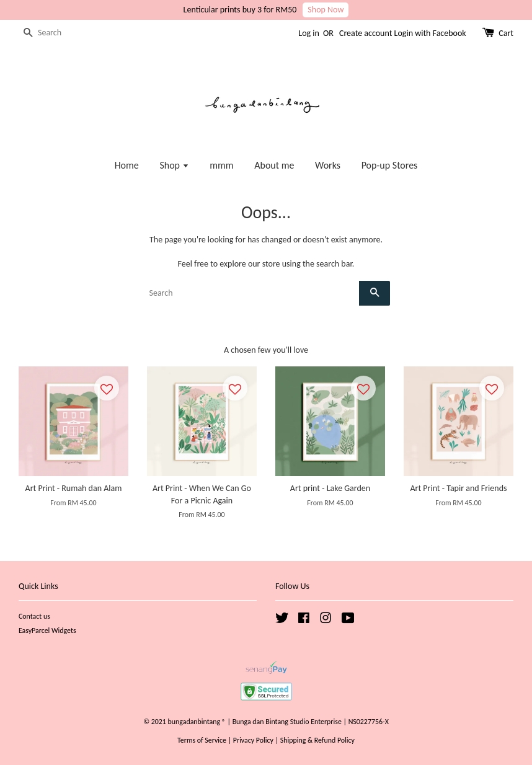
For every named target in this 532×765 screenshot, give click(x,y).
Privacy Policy (253, 740)
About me (274, 165)
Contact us (34, 616)
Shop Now (326, 10)
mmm (221, 165)
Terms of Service (202, 740)
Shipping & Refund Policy (317, 740)
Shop (174, 165)
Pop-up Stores (390, 165)
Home (127, 165)
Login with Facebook (430, 33)
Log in (309, 33)
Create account (366, 33)
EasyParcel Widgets (47, 630)
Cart (506, 33)
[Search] (56, 33)
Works (328, 165)
